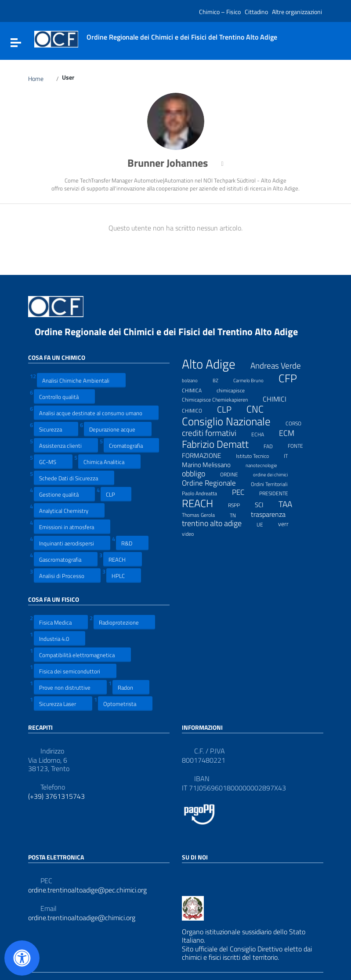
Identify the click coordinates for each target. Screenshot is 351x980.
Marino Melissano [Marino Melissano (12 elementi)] (212, 464)
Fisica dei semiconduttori (75, 671)
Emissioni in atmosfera (72, 527)
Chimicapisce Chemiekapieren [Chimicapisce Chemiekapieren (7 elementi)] (220, 399)
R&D (132, 543)
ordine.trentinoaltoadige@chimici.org (82, 918)
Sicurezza (56, 429)
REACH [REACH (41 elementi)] (203, 503)
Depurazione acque (118, 429)
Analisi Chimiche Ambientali (81, 380)
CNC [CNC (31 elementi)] (261, 409)
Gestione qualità (64, 494)
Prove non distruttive (70, 687)
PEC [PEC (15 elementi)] (244, 492)
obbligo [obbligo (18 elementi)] (199, 474)
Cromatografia (131, 445)
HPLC (124, 576)
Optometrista (125, 704)
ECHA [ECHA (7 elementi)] (263, 433)
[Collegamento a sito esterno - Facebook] (187, 876)
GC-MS (53, 462)
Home (41, 79)
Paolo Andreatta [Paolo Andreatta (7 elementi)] (205, 492)
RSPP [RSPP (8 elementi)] (239, 504)
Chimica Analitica (109, 462)
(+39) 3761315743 (56, 796)
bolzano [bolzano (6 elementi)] (195, 379)
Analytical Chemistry (69, 510)
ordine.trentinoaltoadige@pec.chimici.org (87, 890)
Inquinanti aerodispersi (72, 543)
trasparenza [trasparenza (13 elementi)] (274, 514)
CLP (116, 494)
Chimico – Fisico (220, 12)
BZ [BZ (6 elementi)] (221, 379)
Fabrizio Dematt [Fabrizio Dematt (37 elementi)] (221, 444)
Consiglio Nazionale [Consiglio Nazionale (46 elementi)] (232, 422)
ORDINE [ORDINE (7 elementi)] (235, 473)
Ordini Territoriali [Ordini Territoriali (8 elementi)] (275, 483)
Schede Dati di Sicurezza (74, 478)
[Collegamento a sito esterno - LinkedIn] (203, 876)
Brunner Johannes (173, 163)
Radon (131, 687)
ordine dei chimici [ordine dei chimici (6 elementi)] (276, 473)
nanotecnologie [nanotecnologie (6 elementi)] (267, 464)
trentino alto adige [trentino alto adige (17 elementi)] (217, 523)
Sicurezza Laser (63, 704)
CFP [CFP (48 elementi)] (293, 378)
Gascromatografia (66, 559)
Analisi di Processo (67, 576)
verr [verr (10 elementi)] (289, 523)
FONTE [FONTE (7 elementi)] (301, 445)
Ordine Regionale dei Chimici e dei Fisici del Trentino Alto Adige (173, 332)
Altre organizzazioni (297, 12)
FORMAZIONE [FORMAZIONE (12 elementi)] (207, 455)
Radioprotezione (124, 622)
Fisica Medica (61, 622)
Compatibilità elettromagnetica (82, 655)
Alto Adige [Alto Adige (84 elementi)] (214, 364)
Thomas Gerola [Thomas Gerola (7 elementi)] (204, 514)
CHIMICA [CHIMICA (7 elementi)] (197, 389)
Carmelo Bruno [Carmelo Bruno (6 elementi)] (254, 379)
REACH (123, 559)
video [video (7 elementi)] (193, 533)
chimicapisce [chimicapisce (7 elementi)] (236, 389)
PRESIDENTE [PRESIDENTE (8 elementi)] (279, 492)
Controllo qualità (64, 397)
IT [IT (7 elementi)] (291, 455)
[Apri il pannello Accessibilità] (22, 958)
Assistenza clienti (66, 445)
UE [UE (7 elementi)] (265, 523)
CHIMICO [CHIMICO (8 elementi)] (197, 410)
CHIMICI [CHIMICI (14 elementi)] (280, 399)
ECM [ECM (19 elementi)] (292, 433)
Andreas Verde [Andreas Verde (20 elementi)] (281, 366)
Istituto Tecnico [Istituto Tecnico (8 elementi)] (258, 455)
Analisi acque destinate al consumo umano (96, 413)
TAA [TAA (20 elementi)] (291, 504)
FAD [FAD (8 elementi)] (274, 445)
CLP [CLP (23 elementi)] (230, 410)
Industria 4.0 (60, 638)
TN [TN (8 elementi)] (238, 514)
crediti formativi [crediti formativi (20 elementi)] (215, 433)
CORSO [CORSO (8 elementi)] (299, 422)
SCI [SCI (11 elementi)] (265, 505)
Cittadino (256, 12)
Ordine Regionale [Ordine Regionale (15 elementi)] (214, 483)
